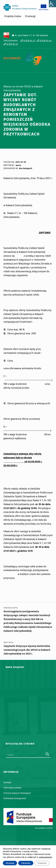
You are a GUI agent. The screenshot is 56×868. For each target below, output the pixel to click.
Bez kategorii (26, 168)
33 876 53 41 (12, 44)
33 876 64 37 (29, 41)
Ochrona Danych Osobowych (17, 793)
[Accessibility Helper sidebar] (52, 4)
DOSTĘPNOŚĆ (12, 58)
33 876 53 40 (45, 41)
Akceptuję (10, 863)
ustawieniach (45, 857)
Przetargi (30, 16)
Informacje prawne (12, 788)
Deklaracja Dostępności (15, 798)
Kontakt (7, 782)
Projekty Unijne (13, 16)
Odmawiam (26, 863)
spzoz (18, 165)
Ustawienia (42, 863)
